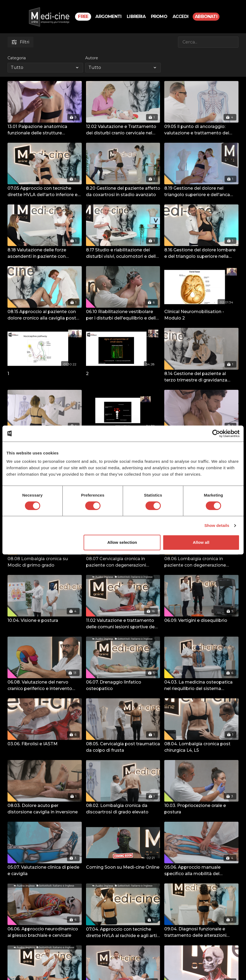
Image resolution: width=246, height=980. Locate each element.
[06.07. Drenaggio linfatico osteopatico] (123, 685)
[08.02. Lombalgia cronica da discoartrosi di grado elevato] (123, 809)
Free (83, 16)
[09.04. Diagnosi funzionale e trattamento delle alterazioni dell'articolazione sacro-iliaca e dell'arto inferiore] (201, 932)
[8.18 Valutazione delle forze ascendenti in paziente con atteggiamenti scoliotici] (45, 253)
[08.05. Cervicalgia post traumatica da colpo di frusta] (123, 747)
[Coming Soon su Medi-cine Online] (123, 867)
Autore (92, 58)
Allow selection (122, 542)
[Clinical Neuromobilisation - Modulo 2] (201, 315)
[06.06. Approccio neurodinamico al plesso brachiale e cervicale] (45, 932)
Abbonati (206, 16)
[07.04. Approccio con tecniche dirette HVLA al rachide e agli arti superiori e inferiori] (123, 933)
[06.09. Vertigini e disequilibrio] (201, 621)
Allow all (201, 542)
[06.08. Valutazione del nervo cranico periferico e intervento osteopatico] (45, 685)
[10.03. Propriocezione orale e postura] (201, 809)
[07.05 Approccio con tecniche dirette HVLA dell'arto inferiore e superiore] (45, 192)
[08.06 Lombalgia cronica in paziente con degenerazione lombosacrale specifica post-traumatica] (201, 562)
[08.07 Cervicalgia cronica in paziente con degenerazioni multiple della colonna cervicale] (123, 562)
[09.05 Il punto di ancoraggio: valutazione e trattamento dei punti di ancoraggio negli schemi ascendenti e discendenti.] (201, 130)
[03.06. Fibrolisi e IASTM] (45, 744)
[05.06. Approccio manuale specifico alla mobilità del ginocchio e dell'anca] (201, 871)
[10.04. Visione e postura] (45, 621)
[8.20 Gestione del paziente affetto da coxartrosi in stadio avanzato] (123, 192)
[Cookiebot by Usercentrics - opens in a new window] (216, 434)
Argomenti (108, 16)
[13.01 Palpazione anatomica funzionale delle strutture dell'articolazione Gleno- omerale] (45, 130)
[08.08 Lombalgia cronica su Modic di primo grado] (45, 562)
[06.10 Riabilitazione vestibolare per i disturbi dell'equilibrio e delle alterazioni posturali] (123, 315)
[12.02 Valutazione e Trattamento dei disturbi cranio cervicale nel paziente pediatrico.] (123, 130)
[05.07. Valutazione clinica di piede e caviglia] (45, 871)
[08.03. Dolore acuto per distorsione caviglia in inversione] (45, 809)
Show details (217, 525)
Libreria (136, 16)
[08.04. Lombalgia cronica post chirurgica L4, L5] (201, 747)
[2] (123, 374)
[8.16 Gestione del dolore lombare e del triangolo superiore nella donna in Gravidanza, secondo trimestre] (201, 253)
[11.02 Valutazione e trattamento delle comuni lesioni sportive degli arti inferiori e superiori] (123, 624)
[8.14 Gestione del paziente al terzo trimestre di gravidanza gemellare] (201, 377)
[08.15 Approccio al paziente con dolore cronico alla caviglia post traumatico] (45, 315)
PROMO (159, 16)
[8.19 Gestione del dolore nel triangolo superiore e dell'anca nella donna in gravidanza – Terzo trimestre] (201, 192)
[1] (45, 374)
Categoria (17, 58)
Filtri (20, 42)
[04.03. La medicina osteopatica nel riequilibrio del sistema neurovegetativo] (201, 685)
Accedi (180, 16)
